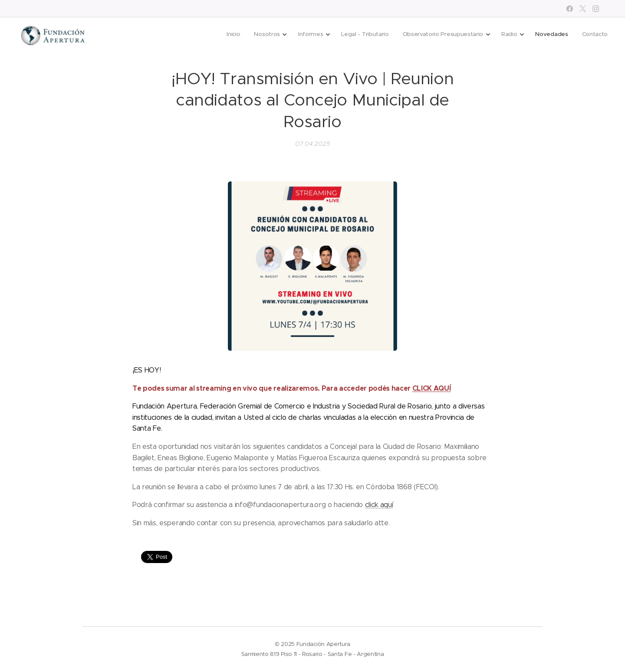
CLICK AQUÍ (432, 388)
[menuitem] (495, 35)
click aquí (379, 505)
